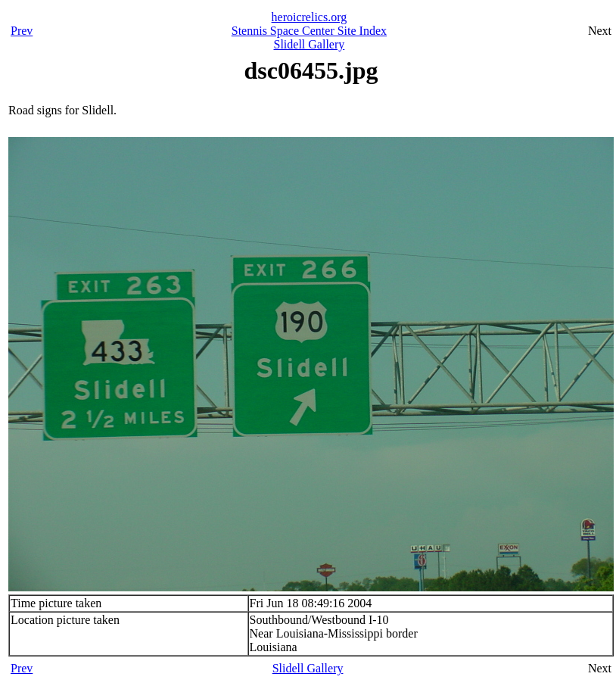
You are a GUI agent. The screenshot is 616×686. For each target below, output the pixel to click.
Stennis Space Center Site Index (309, 31)
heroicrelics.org (310, 17)
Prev (22, 31)
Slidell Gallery (310, 44)
